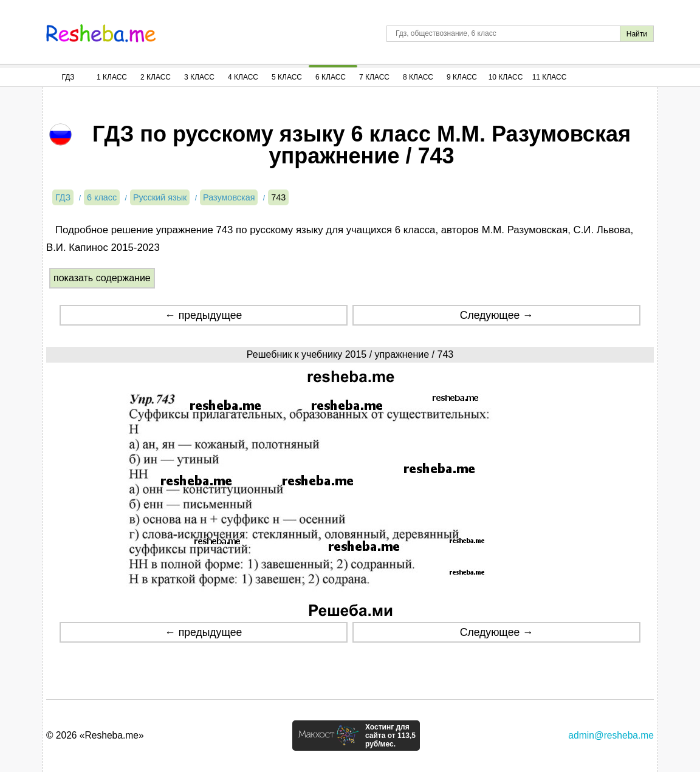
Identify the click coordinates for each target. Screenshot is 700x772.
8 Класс (418, 77)
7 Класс (374, 77)
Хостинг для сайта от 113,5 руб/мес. (390, 736)
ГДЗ (68, 77)
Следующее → (497, 315)
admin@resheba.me (611, 735)
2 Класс (156, 77)
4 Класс (243, 77)
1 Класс (112, 77)
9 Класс (462, 77)
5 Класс (287, 77)
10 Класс (506, 77)
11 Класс (550, 77)
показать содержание (102, 278)
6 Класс (331, 77)
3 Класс (199, 77)
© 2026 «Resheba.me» (95, 735)
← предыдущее (203, 315)
